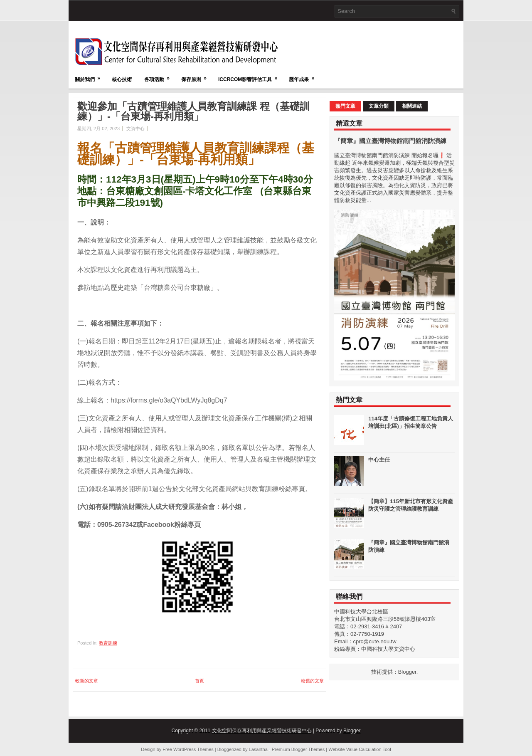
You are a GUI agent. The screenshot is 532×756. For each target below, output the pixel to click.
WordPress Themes (193, 749)
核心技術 (122, 79)
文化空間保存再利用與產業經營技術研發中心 (262, 731)
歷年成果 (304, 75)
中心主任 (379, 460)
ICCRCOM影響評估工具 (250, 75)
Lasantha (258, 749)
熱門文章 (345, 106)
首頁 (199, 681)
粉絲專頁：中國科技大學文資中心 (375, 649)
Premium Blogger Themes (298, 749)
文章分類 (379, 106)
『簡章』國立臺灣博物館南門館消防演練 (390, 141)
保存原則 (197, 75)
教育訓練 (108, 643)
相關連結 (412, 106)
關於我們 (90, 75)
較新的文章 (87, 681)
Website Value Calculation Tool (360, 749)
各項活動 (160, 75)
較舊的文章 (312, 681)
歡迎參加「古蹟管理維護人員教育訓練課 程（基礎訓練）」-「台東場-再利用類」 (193, 111)
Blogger (407, 672)
